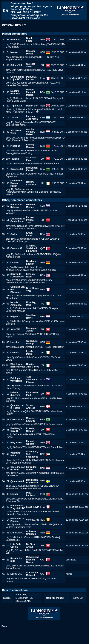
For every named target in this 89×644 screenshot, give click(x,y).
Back (4, 626)
